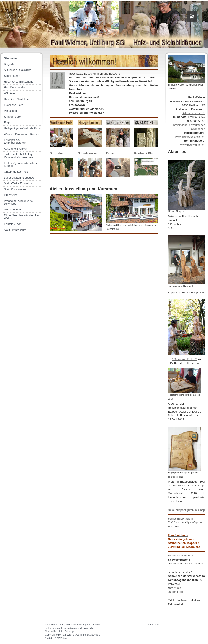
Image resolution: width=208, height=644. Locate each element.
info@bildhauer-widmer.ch (189, 125)
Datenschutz (89, 628)
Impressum (51, 625)
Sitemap (69, 631)
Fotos (181, 592)
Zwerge (185, 600)
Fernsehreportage (179, 519)
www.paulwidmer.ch (193, 145)
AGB (61, 625)
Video (178, 588)
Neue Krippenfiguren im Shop (186, 510)
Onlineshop (198, 129)
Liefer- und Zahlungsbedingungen (63, 628)
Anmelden (153, 625)
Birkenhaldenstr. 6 (193, 113)
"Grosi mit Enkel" (184, 359)
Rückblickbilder (177, 556)
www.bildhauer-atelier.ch (190, 137)
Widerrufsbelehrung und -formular (83, 625)
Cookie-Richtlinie (54, 631)
